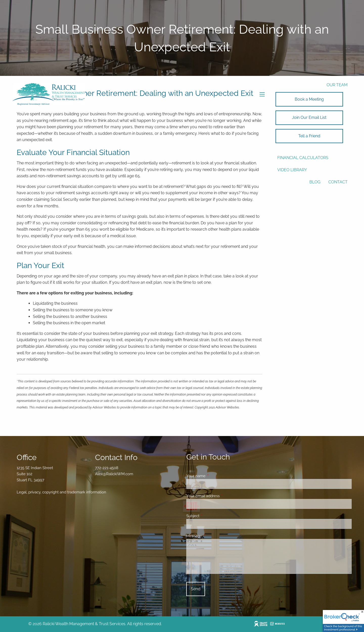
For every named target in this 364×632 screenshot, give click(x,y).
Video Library (292, 170)
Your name (214, 476)
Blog (315, 182)
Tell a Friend (309, 136)
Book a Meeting (309, 99)
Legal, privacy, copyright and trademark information (61, 492)
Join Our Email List (309, 117)
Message (212, 536)
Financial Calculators (303, 158)
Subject (211, 516)
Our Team (337, 85)
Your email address (221, 496)
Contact (338, 182)
